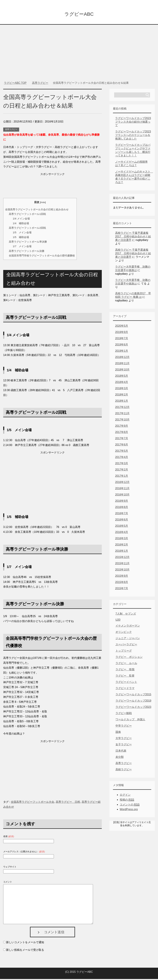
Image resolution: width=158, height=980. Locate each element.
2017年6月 (122, 446)
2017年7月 (122, 439)
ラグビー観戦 (124, 714)
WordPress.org (129, 810)
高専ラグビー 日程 (68, 803)
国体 (118, 733)
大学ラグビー (124, 739)
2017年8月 (122, 433)
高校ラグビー (124, 770)
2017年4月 (122, 458)
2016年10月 (122, 496)
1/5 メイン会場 (22, 233)
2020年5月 (122, 327)
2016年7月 (122, 514)
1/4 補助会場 (21, 224)
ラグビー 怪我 (125, 670)
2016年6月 (122, 521)
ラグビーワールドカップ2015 (133, 695)
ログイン (125, 796)
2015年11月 (122, 564)
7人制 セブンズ (126, 615)
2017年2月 (122, 471)
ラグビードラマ (125, 689)
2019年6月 (122, 346)
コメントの (130, 806)
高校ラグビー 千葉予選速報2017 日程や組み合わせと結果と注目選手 (133, 237)
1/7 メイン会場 (22, 247)
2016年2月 (122, 546)
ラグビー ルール (126, 664)
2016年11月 (122, 489)
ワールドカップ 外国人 (130, 720)
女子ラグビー (124, 745)
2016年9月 (122, 502)
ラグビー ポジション (129, 658)
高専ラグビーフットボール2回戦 (27, 229)
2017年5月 (122, 452)
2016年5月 (122, 527)
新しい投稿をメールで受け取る (25, 951)
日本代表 (121, 752)
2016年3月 (122, 539)
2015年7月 (122, 589)
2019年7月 (122, 339)
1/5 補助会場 (21, 238)
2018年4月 (122, 383)
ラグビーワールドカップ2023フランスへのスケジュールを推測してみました (133, 136)
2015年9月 (122, 577)
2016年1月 (122, 552)
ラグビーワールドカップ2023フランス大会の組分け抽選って (133, 123)
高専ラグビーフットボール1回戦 (27, 215)
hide (43, 203)
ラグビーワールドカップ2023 (133, 708)
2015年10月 (122, 571)
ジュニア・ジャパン (128, 639)
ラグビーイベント (126, 683)
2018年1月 (122, 402)
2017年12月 (122, 408)
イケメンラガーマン (128, 627)
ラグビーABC (79, 14)
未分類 (120, 758)
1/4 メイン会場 (21, 220)
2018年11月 (122, 364)
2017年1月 (122, 477)
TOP (15, 84)
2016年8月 (122, 508)
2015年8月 (122, 583)
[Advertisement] (79, 51)
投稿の (127, 801)
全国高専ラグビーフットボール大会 (33, 803)
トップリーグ (124, 652)
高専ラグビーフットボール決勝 (27, 252)
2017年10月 (122, 421)
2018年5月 (122, 377)
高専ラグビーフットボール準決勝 (28, 243)
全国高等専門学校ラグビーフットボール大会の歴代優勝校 (42, 257)
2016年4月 (122, 533)
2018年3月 (122, 389)
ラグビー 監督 (125, 677)
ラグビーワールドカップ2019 (133, 702)
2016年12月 (122, 483)
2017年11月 (122, 414)
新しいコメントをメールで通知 (25, 943)
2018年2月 (122, 396)
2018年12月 (122, 358)
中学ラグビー (124, 727)
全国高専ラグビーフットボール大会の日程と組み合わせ (37, 210)
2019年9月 (122, 333)
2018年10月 (122, 371)
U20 (118, 621)
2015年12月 (122, 558)
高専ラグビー (11, 130)
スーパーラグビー (126, 645)
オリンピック (124, 633)
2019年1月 (122, 352)
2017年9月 (122, 427)
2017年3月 (122, 464)
